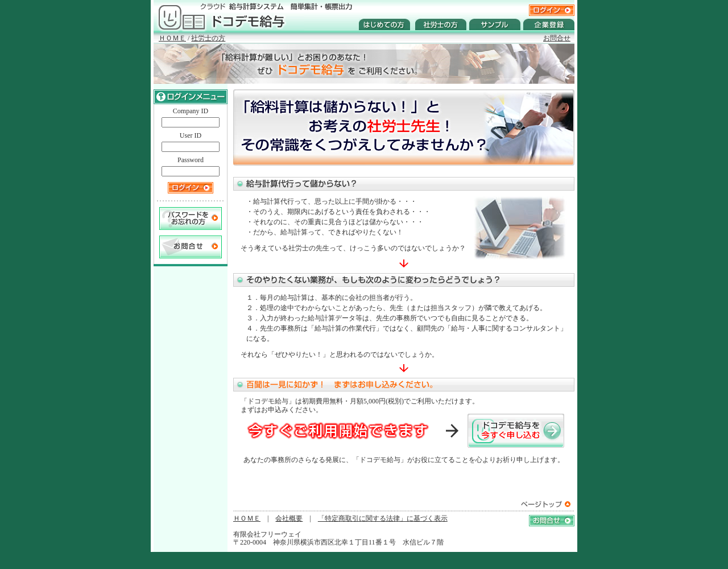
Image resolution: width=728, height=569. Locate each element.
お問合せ (557, 38)
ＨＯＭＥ (172, 38)
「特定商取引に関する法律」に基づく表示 (383, 518)
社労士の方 (208, 38)
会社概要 (289, 518)
